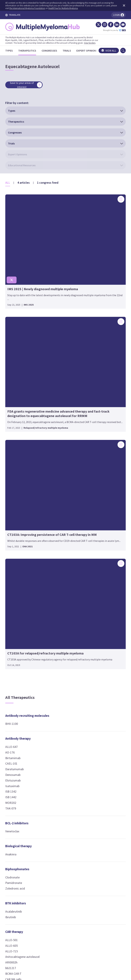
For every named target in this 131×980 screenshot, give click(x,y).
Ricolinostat (58, 651)
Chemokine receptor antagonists (65, 465)
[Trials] (70, 51)
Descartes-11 (17, 690)
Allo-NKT (56, 386)
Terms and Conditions (33, 944)
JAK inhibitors (60, 745)
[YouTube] (120, 25)
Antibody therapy (21, 400)
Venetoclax (16, 493)
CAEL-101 (15, 425)
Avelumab (56, 431)
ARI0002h (15, 629)
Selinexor (98, 425)
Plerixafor (56, 481)
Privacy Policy (84, 944)
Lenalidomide (59, 691)
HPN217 (97, 667)
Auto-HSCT (57, 392)
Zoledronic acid (18, 550)
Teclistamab (100, 712)
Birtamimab (16, 420)
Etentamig (99, 656)
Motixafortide (59, 476)
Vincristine (57, 555)
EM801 (96, 650)
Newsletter (105, 944)
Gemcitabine (58, 543)
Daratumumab (18, 431)
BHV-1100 (15, 386)
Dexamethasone (102, 453)
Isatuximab (16, 448)
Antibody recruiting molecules (23, 375)
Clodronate (16, 539)
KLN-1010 (15, 723)
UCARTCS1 (16, 773)
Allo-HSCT (57, 381)
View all (105, 51)
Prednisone (99, 459)
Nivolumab (57, 442)
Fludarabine (58, 538)
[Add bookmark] (39, 138)
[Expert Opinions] (90, 51)
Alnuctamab (99, 605)
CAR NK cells (17, 646)
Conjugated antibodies (59, 572)
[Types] (12, 51)
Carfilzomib (99, 571)
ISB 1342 (14, 453)
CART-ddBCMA (18, 651)
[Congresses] (53, 51)
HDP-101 (56, 594)
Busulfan (56, 510)
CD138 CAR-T (17, 663)
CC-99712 (56, 588)
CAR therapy (17, 594)
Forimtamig (99, 661)
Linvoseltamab (101, 689)
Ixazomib (98, 577)
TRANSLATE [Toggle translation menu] (16, 15)
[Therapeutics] (30, 51)
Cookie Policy (61, 944)
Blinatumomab (101, 622)
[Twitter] (95, 25)
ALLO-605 (15, 607)
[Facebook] (107, 25)
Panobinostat (59, 645)
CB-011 (13, 657)
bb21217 (14, 635)
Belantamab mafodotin (65, 583)
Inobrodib (98, 482)
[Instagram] (101, 25)
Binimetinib (99, 381)
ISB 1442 (14, 459)
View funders (93, 43)
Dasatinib (98, 386)
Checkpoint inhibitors (59, 415)
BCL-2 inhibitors (20, 485)
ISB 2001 (97, 678)
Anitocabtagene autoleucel (19, 621)
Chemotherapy (61, 496)
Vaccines (98, 760)
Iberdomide (58, 685)
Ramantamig (100, 700)
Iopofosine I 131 (102, 538)
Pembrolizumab (60, 448)
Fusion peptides (62, 614)
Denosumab (16, 437)
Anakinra (14, 516)
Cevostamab (100, 639)
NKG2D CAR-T (17, 740)
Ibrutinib (14, 579)
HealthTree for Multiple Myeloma (78, 8)
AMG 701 (97, 616)
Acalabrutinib (17, 573)
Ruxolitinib (57, 753)
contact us (91, 924)
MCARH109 (16, 734)
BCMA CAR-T (17, 640)
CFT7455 (97, 740)
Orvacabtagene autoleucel (18, 753)
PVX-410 (97, 768)
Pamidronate (17, 545)
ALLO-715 (15, 613)
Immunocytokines (63, 722)
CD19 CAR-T (16, 668)
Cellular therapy (62, 372)
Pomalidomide (60, 702)
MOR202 (14, 465)
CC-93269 (98, 628)
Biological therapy (22, 508)
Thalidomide (58, 707)
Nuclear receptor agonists (104, 443)
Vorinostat (57, 656)
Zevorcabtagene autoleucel (19, 781)
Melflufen (98, 510)
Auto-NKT (57, 397)
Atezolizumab (59, 425)
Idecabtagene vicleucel (23, 717)
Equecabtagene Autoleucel (19, 698)
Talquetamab (100, 706)
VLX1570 (97, 582)
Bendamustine (59, 504)
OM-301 (55, 622)
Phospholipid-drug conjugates (105, 527)
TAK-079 (14, 470)
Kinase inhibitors (104, 372)
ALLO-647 (15, 409)
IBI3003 (97, 672)
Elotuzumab (16, 442)
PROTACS (98, 745)
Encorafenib (99, 392)
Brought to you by (111, 30)
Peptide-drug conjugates (102, 499)
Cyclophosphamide (62, 521)
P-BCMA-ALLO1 (18, 767)
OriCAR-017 (16, 745)
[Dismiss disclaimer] (120, 5)
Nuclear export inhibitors (103, 415)
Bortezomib (99, 565)
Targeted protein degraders (104, 729)
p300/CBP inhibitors (106, 474)
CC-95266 (98, 633)
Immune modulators (65, 671)
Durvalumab (58, 437)
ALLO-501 (15, 602)
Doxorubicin (58, 527)
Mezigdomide (59, 696)
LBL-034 (97, 684)
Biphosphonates (21, 531)
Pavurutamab (100, 695)
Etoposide (57, 532)
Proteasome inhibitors (101, 555)
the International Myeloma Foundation (42, 8)
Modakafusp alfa (61, 730)
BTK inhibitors (19, 565)
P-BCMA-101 (17, 761)
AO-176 (13, 414)
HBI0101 (14, 712)
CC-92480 (56, 679)
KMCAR (13, 728)
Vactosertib (99, 397)
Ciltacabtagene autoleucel (18, 676)
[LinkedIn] (114, 25)
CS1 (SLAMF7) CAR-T (22, 684)
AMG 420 (97, 611)
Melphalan (57, 549)
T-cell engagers (103, 597)
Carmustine (57, 515)
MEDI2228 (57, 599)
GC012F (13, 706)
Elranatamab (100, 644)
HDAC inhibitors (61, 637)
